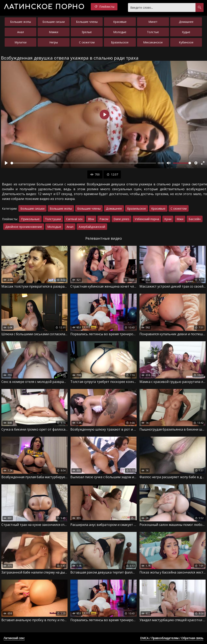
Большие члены (87, 22)
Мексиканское (153, 42)
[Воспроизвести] (6, 163)
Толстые (153, 32)
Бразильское (120, 42)
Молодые (120, 32)
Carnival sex (74, 219)
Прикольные (30, 219)
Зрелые (87, 32)
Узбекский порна (147, 219)
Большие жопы (21, 22)
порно (44, 7)
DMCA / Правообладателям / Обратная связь (172, 638)
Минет (153, 22)
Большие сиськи (54, 22)
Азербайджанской (92, 227)
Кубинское (186, 42)
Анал (21, 32)
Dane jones (121, 219)
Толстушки (53, 219)
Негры (54, 42)
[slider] (83, 163)
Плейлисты (104, 7)
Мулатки (21, 42)
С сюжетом (87, 42)
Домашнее (186, 22)
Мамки (54, 32)
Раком (104, 219)
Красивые (120, 22)
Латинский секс (14, 638)
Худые (186, 32)
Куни (168, 219)
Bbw (91, 219)
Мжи (180, 219)
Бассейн (195, 219)
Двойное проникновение (24, 227)
